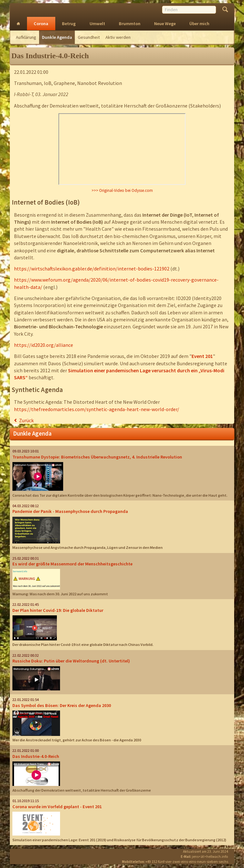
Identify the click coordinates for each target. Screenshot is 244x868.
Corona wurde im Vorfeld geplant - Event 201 (57, 807)
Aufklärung (26, 37)
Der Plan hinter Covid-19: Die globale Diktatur (58, 610)
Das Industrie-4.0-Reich (36, 756)
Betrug (69, 24)
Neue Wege (165, 24)
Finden (225, 10)
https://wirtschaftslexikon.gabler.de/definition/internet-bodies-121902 (92, 269)
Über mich (199, 24)
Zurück (26, 420)
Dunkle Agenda (57, 37)
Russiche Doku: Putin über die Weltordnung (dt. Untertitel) (71, 661)
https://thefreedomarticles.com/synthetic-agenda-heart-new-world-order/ (97, 409)
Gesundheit (89, 37)
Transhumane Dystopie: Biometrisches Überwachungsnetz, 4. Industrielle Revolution (97, 457)
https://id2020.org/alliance (44, 345)
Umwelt (97, 24)
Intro (18, 24)
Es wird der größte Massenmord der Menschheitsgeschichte (72, 564)
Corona (41, 24)
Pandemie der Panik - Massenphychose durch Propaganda (70, 511)
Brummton (130, 24)
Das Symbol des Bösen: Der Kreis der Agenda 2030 (62, 705)
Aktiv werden (118, 37)
